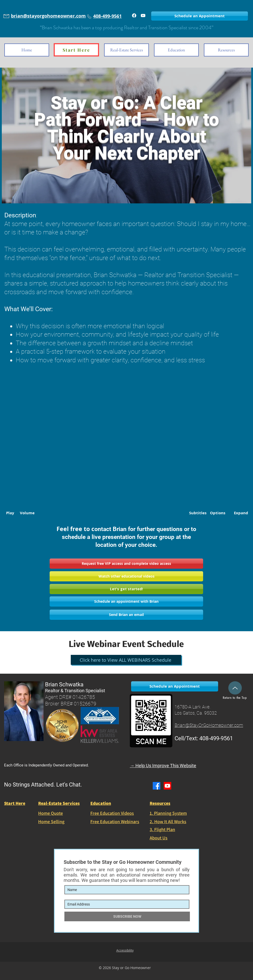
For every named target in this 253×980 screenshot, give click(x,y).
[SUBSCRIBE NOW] (127, 916)
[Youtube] (167, 786)
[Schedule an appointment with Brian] (126, 601)
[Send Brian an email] (126, 615)
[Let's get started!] (126, 589)
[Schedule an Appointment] (200, 16)
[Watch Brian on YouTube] (143, 16)
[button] (126, 564)
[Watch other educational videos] (126, 576)
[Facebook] (134, 16)
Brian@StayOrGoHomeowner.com (209, 725)
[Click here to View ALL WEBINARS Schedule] (126, 660)
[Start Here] (76, 50)
